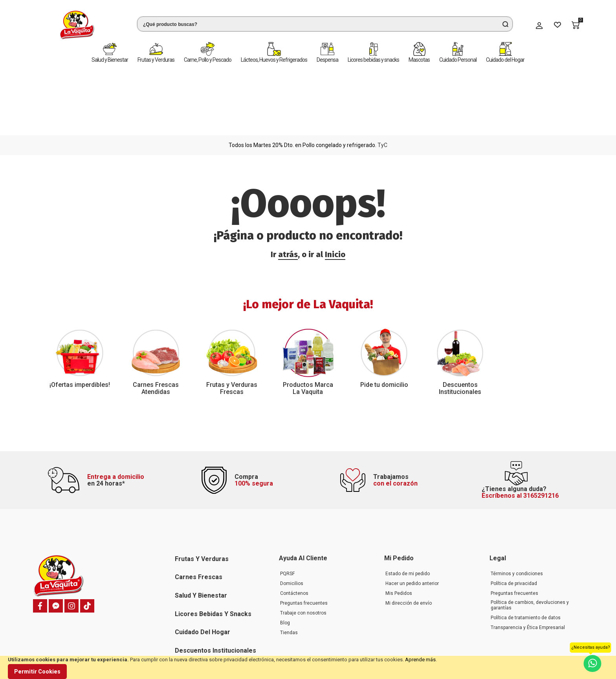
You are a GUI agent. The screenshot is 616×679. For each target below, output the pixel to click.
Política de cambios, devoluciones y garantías (530, 543)
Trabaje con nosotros (303, 551)
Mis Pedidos (399, 532)
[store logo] (62, 25)
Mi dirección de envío (409, 541)
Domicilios (292, 522)
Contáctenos (294, 532)
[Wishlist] (557, 25)
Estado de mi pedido (408, 512)
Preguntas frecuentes (304, 541)
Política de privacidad (514, 522)
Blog (285, 561)
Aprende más (420, 660)
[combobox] (310, 24)
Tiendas (289, 571)
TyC (382, 75)
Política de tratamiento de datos (526, 556)
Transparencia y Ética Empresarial (528, 566)
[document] (308, 667)
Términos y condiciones (517, 512)
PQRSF (287, 512)
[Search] (505, 24)
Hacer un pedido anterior (412, 522)
